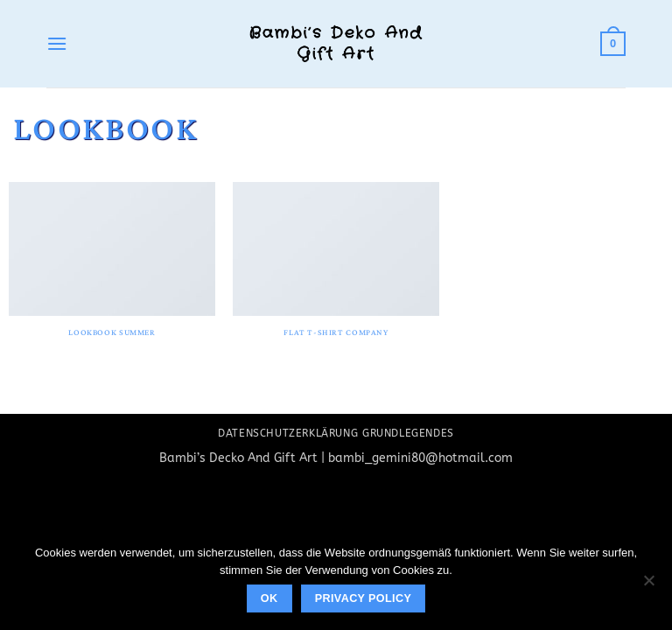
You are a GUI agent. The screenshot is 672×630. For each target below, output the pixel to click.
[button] (57, 43)
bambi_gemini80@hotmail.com (420, 458)
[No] (648, 585)
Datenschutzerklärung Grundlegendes (336, 433)
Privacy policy (364, 598)
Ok (269, 598)
